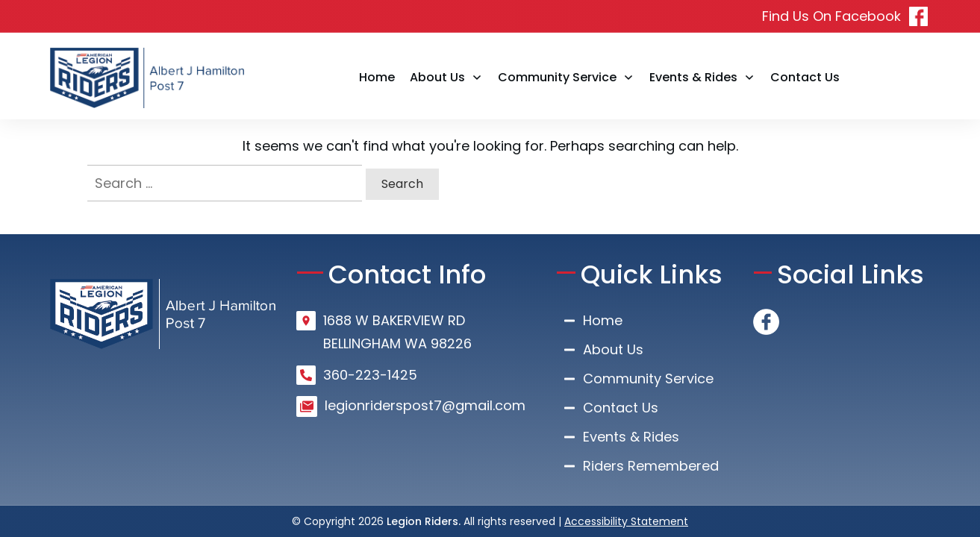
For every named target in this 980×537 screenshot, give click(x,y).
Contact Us (621, 408)
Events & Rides (631, 437)
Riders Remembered (651, 466)
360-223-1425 (370, 375)
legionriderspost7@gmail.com (425, 405)
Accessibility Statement (626, 521)
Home (603, 320)
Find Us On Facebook (831, 16)
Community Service (648, 379)
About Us (613, 349)
